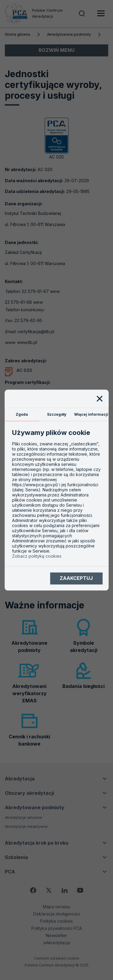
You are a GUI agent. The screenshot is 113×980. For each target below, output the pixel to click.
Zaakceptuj (76, 578)
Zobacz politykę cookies (37, 556)
